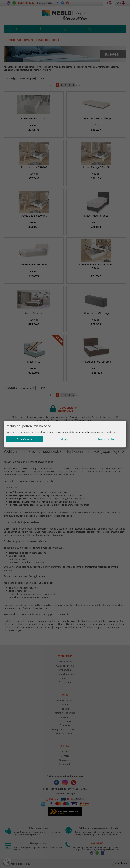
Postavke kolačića (83, 432)
